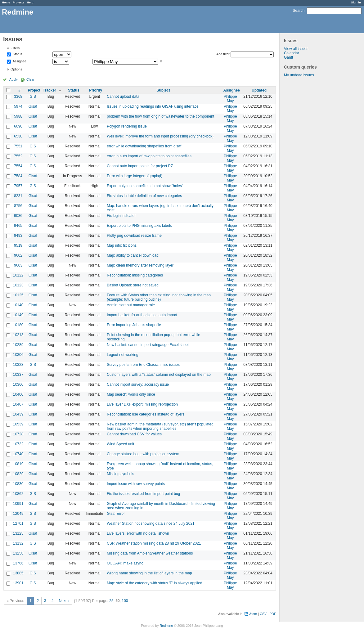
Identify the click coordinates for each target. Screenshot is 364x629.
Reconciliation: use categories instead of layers (146, 414)
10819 (18, 464)
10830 (18, 484)
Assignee (19, 61)
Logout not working (122, 355)
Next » (64, 601)
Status (17, 54)
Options (16, 69)
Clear (30, 79)
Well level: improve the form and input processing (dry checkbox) (160, 136)
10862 (18, 494)
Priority (96, 90)
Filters (15, 48)
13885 (18, 573)
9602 (18, 255)
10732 (18, 444)
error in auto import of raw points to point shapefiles (149, 156)
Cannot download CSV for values (134, 434)
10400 (18, 394)
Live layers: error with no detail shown (138, 533)
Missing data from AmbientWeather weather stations (150, 553)
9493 (18, 236)
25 (111, 601)
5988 (18, 116)
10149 (18, 315)
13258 (18, 553)
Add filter (223, 54)
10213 (18, 335)
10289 (18, 345)
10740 (18, 454)
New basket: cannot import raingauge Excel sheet (148, 345)
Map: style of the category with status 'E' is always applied (154, 583)
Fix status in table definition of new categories (144, 196)
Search (299, 11)
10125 (18, 295)
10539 (18, 424)
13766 (18, 563)
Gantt (288, 57)
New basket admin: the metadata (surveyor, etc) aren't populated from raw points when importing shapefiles (160, 426)
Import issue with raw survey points (136, 484)
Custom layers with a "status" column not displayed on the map (159, 375)
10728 (18, 434)
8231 (18, 196)
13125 (18, 533)
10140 (18, 305)
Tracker (49, 90)
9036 (18, 216)
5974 (18, 106)
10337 (18, 375)
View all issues (296, 49)
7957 (18, 186)
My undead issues (299, 75)
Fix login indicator (121, 216)
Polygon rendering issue (127, 126)
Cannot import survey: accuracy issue (138, 384)
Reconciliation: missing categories (135, 275)
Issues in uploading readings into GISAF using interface (153, 106)
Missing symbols (120, 474)
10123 (18, 285)
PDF (273, 614)
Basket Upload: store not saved (133, 285)
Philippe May (230, 99)
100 (125, 601)
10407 (18, 404)
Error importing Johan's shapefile (134, 325)
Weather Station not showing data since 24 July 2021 (151, 523)
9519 (18, 245)
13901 (18, 583)
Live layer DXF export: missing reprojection (142, 404)
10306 (18, 355)
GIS (33, 97)
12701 (18, 523)
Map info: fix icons (122, 245)
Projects (19, 2)
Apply (13, 79)
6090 (18, 126)
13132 (18, 543)
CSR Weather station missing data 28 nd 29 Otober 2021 (154, 543)
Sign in (356, 2)
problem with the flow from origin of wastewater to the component (160, 116)
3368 (18, 97)
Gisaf (33, 106)
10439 (18, 414)
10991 (18, 504)
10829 (18, 474)
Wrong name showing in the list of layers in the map (149, 573)
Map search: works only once (131, 394)
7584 (18, 176)
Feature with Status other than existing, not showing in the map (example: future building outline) (159, 297)
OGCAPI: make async (125, 563)
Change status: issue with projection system (143, 454)
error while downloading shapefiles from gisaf (144, 146)
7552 (18, 156)
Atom (253, 614)
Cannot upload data (123, 97)
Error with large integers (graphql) (135, 176)
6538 (18, 136)
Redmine (166, 626)
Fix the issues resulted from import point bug (143, 494)
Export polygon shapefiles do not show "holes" (145, 186)
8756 (18, 206)
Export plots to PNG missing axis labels (139, 226)
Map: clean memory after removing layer (140, 265)
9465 (18, 226)
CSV (263, 614)
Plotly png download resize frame (134, 236)
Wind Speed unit (120, 444)
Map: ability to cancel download (133, 255)
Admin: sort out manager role (131, 305)
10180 (18, 325)
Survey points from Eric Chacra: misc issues (143, 365)
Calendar (292, 53)
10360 (18, 384)
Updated (259, 90)
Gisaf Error (116, 514)
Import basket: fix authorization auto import (142, 315)
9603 (18, 265)
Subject (163, 90)
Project (34, 90)
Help (30, 2)
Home (6, 2)
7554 (18, 166)
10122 (18, 275)
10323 (18, 365)
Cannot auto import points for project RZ (140, 166)
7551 (18, 146)
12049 (18, 514)
